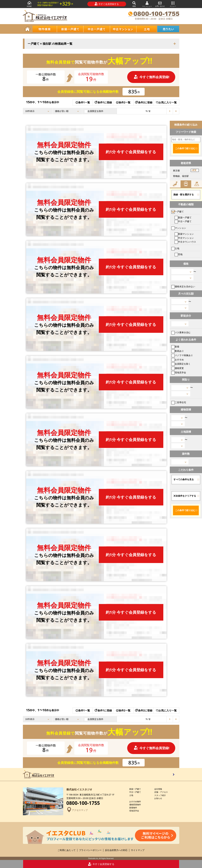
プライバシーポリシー (90, 850)
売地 (179, 254)
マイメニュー (147, 4)
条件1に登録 (103, 102)
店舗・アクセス (161, 792)
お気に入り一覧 (166, 102)
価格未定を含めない (183, 286)
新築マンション (184, 234)
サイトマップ (138, 850)
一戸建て (178, 211)
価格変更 (178, 368)
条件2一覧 (123, 102)
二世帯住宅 (179, 402)
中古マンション (184, 238)
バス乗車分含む (181, 332)
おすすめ (178, 360)
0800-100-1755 (83, 803)
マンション (179, 228)
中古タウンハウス (185, 242)
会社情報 (158, 789)
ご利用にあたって (67, 850)
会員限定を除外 (94, 111)
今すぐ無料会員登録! (152, 77)
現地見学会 (179, 372)
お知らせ (158, 798)
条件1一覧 (83, 102)
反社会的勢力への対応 (116, 850)
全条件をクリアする (185, 496)
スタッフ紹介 (160, 795)
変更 (194, 170)
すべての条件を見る (184, 479)
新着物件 (133, 808)
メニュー (173, 4)
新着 (175, 347)
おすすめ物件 (135, 802)
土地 (175, 248)
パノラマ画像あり (182, 355)
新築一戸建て (183, 217)
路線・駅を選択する (184, 195)
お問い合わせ (160, 4)
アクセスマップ (77, 810)
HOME (29, 4)
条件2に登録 (143, 102)
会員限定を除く (181, 364)
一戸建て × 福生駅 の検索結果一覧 (50, 44)
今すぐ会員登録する (107, 4)
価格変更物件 (135, 805)
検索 (134, 4)
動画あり (178, 351)
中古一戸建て (183, 221)
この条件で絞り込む (185, 148)
